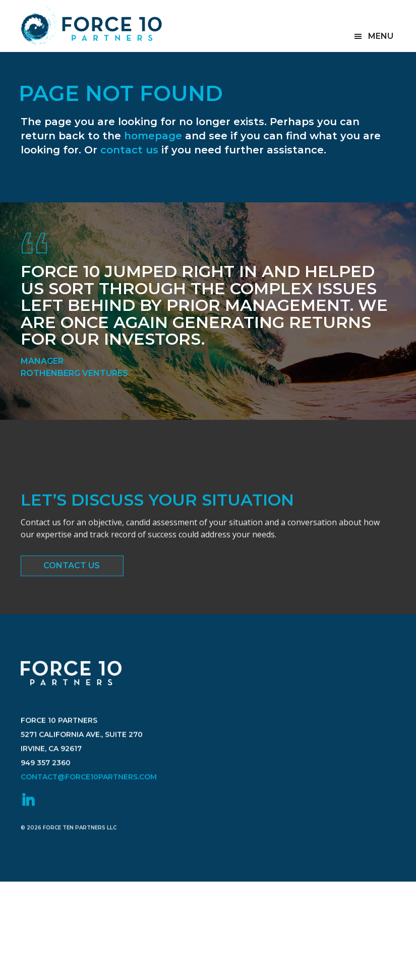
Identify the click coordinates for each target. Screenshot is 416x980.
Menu (381, 36)
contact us (129, 150)
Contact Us (72, 567)
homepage (153, 136)
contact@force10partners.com (89, 791)
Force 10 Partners (91, 25)
